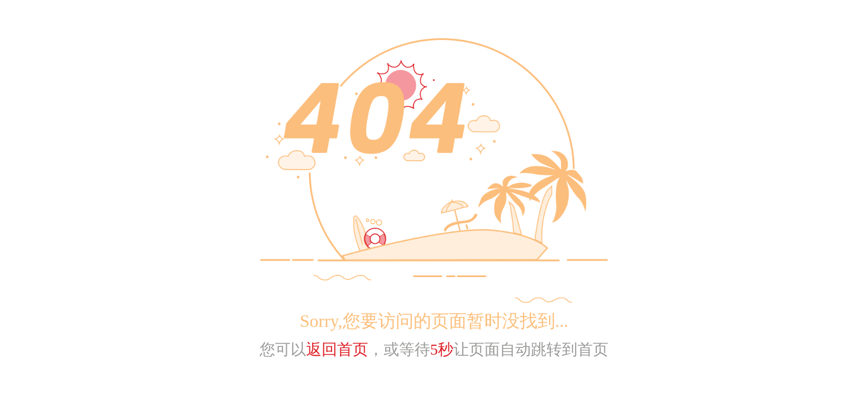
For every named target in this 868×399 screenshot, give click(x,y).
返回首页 (337, 349)
